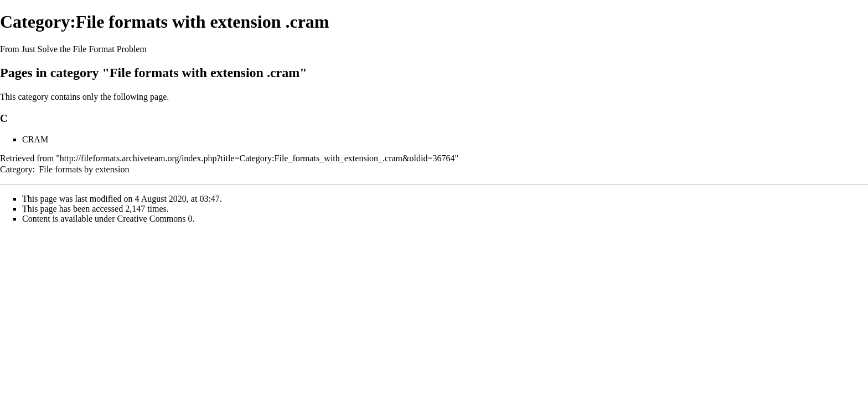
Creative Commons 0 (155, 219)
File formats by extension (84, 169)
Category (16, 169)
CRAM (35, 139)
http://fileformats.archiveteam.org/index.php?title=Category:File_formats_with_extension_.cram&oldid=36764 (257, 158)
